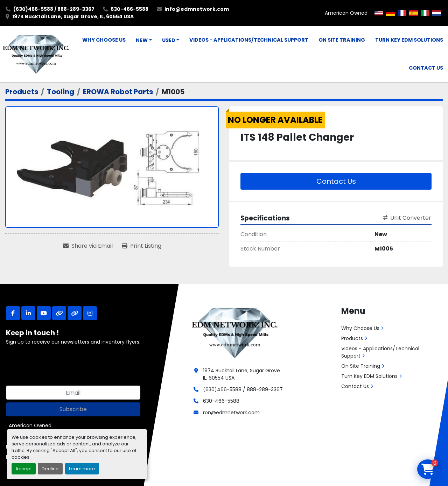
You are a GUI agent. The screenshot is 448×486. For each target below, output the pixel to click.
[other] (59, 313)
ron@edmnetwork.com (231, 413)
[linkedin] (28, 313)
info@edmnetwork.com (197, 9)
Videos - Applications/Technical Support (249, 40)
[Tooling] (61, 92)
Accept (24, 469)
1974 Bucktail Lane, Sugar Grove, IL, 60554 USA (73, 16)
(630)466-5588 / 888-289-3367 (54, 9)
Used (169, 40)
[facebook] (13, 313)
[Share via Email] (88, 246)
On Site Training (342, 40)
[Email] (73, 393)
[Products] (22, 92)
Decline (50, 469)
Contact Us (426, 68)
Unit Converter (407, 218)
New (142, 40)
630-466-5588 (129, 9)
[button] (144, 41)
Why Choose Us (104, 40)
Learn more (82, 469)
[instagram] (90, 313)
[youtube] (44, 313)
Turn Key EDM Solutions (409, 40)
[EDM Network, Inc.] (235, 332)
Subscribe (73, 409)
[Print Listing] (142, 246)
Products (352, 338)
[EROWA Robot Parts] (118, 92)
